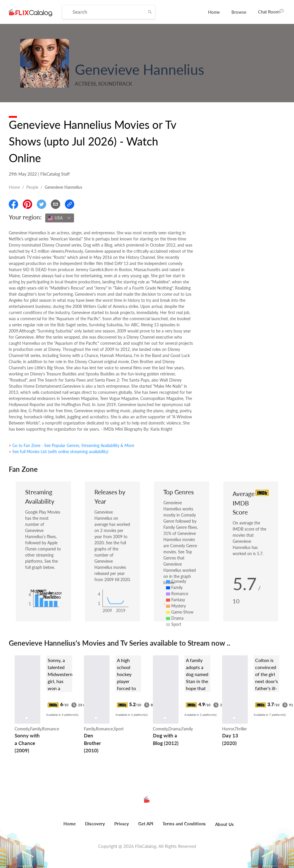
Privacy (122, 824)
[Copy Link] (70, 204)
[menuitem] (214, 12)
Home (214, 12)
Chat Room (271, 11)
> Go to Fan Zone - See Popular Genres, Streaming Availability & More (71, 445)
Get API (146, 824)
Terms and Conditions (184, 824)
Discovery (95, 824)
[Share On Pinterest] (27, 204)
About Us (224, 824)
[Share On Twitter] (41, 204)
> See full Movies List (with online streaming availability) (59, 452)
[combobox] (60, 218)
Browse (239, 12)
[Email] (56, 204)
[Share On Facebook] (13, 204)
